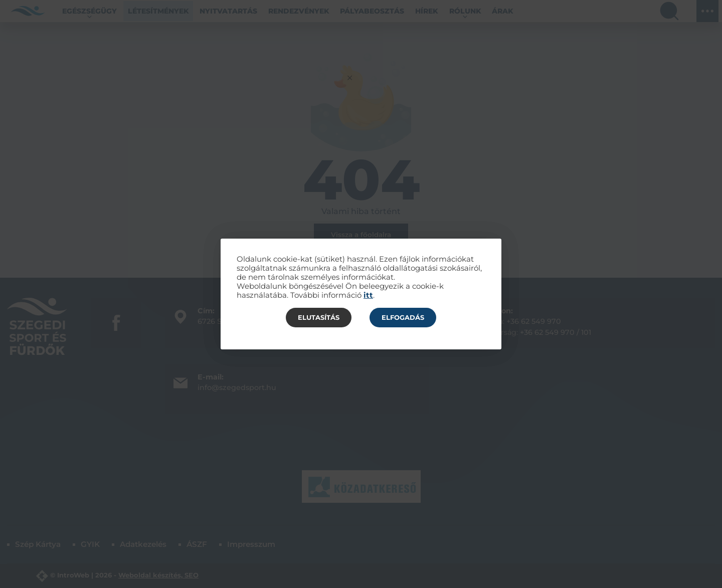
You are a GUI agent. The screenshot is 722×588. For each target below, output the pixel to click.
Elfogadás (403, 317)
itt (368, 295)
